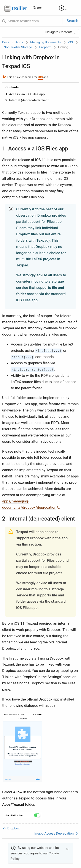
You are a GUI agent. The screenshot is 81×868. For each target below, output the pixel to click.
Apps (19, 42)
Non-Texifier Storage (18, 47)
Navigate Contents (61, 32)
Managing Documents (45, 42)
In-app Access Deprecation (57, 834)
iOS (70, 42)
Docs (6, 42)
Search (72, 21)
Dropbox (45, 47)
